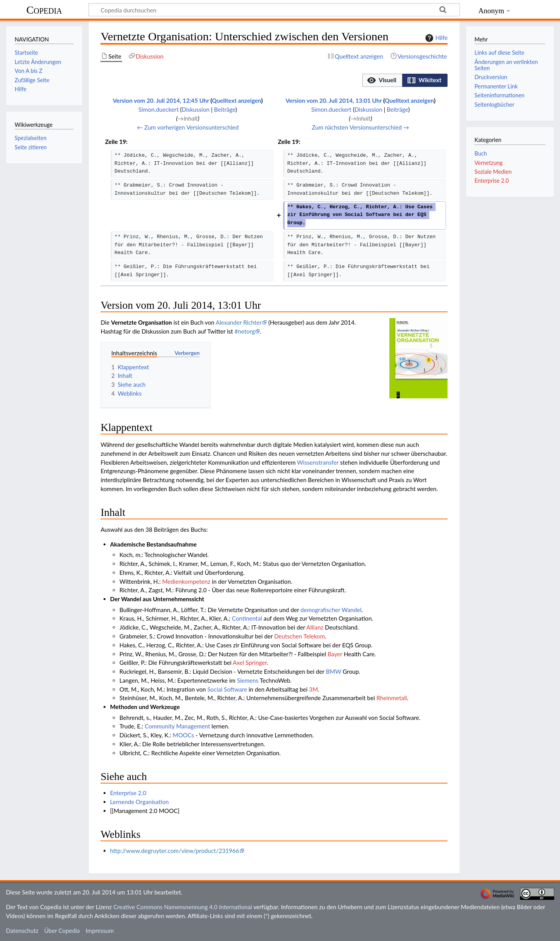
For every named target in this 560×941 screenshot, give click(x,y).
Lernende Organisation (140, 802)
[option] (382, 80)
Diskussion (196, 109)
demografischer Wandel (331, 610)
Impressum (100, 931)
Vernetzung (488, 163)
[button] (382, 80)
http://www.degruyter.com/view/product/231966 (175, 851)
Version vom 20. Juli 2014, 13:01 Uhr (334, 100)
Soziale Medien (493, 172)
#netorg (245, 331)
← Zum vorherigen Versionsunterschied (188, 127)
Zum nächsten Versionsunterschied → (360, 127)
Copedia (44, 10)
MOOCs (183, 735)
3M (314, 689)
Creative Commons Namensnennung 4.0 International (183, 907)
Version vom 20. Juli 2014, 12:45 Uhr (161, 100)
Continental (247, 618)
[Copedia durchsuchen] (274, 10)
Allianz (315, 627)
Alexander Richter (239, 322)
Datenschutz (22, 931)
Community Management (177, 726)
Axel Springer (250, 663)
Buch (480, 153)
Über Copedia (62, 931)
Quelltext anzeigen (237, 100)
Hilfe (436, 38)
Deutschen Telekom (300, 636)
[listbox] (405, 80)
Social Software (227, 689)
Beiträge (225, 109)
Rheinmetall (392, 698)
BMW (333, 671)
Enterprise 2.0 (128, 793)
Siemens (248, 680)
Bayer (335, 654)
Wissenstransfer (318, 462)
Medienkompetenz (186, 581)
